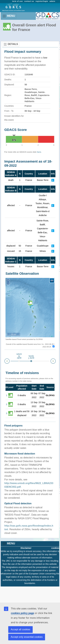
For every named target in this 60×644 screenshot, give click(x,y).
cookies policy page (22, 613)
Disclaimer (26, 548)
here (39, 152)
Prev (5, 362)
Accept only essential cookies (27, 637)
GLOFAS (50, 395)
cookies (55, 548)
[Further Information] (53, 180)
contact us (29, 1)
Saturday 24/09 (19, 356)
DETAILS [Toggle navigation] (11, 44)
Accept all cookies (20, 629)
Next (56, 361)
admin (52, 1)
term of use (17, 1)
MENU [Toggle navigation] (9, 16)
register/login (42, 1)
